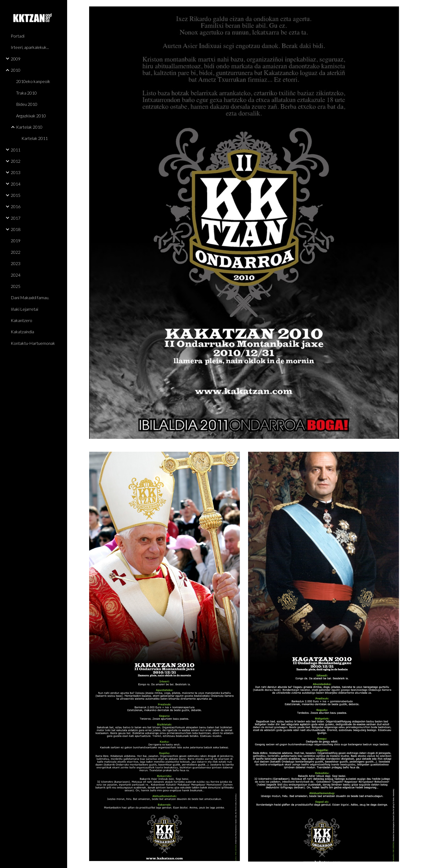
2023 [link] (16, 263)
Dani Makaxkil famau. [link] (30, 297)
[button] (415, 8)
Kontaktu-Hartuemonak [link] (33, 343)
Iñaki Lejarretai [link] (24, 309)
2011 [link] (16, 150)
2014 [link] (16, 184)
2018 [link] (16, 229)
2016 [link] (16, 206)
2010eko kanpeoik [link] (33, 81)
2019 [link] (16, 240)
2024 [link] (16, 275)
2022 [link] (16, 252)
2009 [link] (16, 59)
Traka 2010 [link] (26, 93)
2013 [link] (16, 172)
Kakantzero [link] (21, 320)
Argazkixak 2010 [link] (31, 116)
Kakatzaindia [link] (22, 332)
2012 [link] (16, 161)
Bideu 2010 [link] (27, 104)
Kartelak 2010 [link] (29, 127)
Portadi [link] (18, 36)
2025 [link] (16, 286)
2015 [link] (16, 195)
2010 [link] (16, 70)
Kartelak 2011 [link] (35, 138)
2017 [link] (16, 218)
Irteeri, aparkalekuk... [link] (30, 47)
